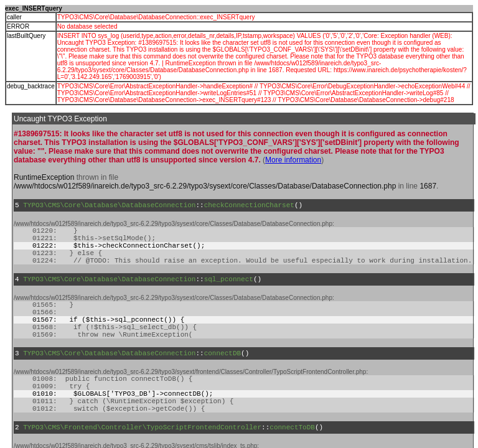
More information (293, 160)
